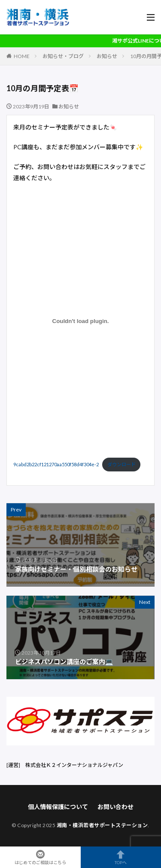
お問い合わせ (115, 807)
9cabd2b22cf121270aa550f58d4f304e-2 (56, 464)
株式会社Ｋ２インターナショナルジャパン (74, 765)
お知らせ (107, 56)
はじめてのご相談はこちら (40, 857)
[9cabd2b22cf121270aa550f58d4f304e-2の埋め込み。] (80, 321)
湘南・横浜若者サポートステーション (102, 825)
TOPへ (121, 857)
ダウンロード (122, 464)
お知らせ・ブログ (63, 56)
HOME (22, 56)
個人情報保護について (58, 807)
